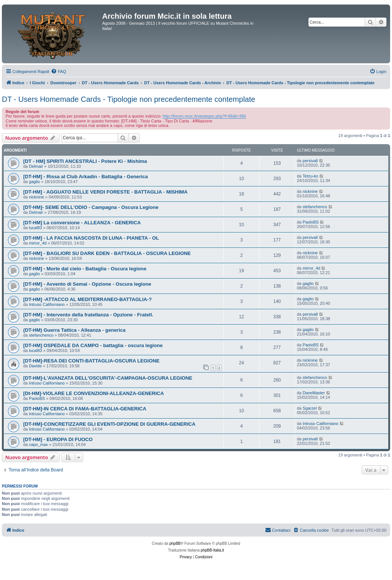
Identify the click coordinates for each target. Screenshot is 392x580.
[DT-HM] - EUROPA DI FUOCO (58, 439)
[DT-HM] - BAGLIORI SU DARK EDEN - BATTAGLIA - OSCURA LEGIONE (107, 253)
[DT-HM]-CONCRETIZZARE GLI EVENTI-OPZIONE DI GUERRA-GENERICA (109, 424)
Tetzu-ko (310, 176)
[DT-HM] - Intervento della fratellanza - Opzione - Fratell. (88, 315)
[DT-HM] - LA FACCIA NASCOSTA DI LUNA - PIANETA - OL (91, 238)
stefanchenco (315, 207)
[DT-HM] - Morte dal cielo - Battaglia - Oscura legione (85, 269)
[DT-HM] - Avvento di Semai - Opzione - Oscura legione (87, 284)
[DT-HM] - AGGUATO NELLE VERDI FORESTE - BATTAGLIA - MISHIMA (105, 192)
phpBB (175, 543)
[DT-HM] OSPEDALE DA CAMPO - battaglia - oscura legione (93, 345)
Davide (35, 366)
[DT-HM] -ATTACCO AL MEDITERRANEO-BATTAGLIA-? (87, 299)
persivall (310, 161)
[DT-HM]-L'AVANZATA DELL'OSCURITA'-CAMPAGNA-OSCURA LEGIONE (108, 378)
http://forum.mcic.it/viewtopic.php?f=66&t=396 (204, 116)
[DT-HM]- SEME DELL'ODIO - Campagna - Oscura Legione (91, 207)
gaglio (34, 182)
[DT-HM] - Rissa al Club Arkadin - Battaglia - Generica (86, 177)
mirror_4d (38, 243)
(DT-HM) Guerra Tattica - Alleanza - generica (74, 330)
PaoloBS (311, 222)
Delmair (36, 166)
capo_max (38, 444)
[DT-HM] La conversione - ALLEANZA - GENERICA (82, 223)
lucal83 (35, 228)
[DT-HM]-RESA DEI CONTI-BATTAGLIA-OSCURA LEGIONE (91, 361)
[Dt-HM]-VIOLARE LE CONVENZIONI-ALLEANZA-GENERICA (94, 393)
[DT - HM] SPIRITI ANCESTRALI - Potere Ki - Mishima (85, 161)
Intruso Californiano (47, 304)
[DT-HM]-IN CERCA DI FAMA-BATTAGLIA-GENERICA (85, 409)
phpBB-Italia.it (212, 550)
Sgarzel (309, 408)
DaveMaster (314, 393)
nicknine (36, 197)
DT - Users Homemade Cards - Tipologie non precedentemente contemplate (129, 99)
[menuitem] (58, 72)
